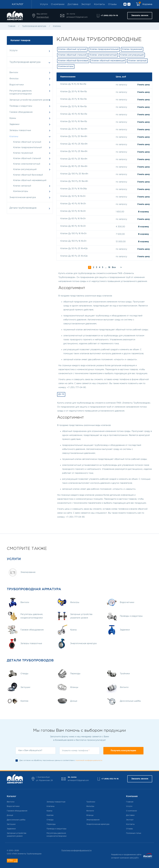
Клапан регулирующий (25, 169)
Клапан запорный (22, 186)
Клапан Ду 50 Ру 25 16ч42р (74, 249)
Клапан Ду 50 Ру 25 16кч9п (74, 151)
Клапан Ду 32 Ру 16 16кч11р (74, 107)
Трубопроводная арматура (34, 26)
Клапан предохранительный (27, 148)
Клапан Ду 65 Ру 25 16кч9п (74, 159)
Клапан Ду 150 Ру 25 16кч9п (74, 181)
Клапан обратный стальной (27, 158)
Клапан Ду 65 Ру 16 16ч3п (73, 219)
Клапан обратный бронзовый (28, 175)
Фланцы (90, 815)
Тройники (91, 802)
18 (109, 267)
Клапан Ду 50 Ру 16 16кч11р (74, 121)
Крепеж (50, 815)
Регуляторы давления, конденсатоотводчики (30, 92)
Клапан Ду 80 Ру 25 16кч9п (74, 166)
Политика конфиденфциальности (76, 851)
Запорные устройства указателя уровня (30, 100)
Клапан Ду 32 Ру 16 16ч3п (73, 196)
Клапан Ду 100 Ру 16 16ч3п (73, 234)
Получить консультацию (123, 751)
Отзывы (112, 4)
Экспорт (86, 4)
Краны (30, 118)
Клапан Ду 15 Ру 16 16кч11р (73, 84)
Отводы (50, 820)
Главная (12, 26)
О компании (58, 4)
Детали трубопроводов (30, 208)
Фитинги (90, 811)
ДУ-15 (61, 394)
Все (114, 267)
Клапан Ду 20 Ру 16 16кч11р (74, 92)
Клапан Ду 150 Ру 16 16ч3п (73, 241)
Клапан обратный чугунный (27, 142)
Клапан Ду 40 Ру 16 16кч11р (74, 114)
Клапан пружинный (23, 153)
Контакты (99, 4)
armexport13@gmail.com (77, 17)
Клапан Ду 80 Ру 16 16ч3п (73, 226)
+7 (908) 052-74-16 (109, 16)
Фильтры (30, 79)
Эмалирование (93, 820)
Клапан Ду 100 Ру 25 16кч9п (74, 174)
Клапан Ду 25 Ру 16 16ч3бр (74, 189)
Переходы (51, 824)
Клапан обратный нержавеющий (30, 180)
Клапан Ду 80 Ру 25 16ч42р (74, 256)
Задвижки (30, 124)
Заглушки (11, 824)
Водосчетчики (30, 85)
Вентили (30, 73)
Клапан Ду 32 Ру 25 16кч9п (74, 136)
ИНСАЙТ (134, 858)
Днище (10, 815)
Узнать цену (144, 85)
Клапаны (57, 26)
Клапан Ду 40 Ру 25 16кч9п (74, 144)
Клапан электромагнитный (27, 164)
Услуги (44, 4)
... (106, 267)
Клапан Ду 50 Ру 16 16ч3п (73, 211)
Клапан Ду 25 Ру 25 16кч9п (74, 129)
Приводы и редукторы (30, 106)
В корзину (144, 212)
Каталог (18, 4)
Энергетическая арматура (30, 197)
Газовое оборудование (30, 112)
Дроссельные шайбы (16, 820)
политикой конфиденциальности (89, 760)
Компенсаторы (21, 191)
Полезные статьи (134, 833)
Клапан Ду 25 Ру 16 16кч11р (74, 99)
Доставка (73, 4)
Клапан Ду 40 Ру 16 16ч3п (73, 204)
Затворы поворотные (30, 130)
